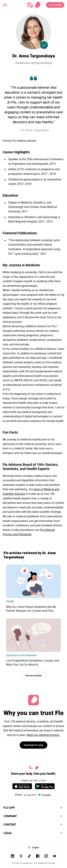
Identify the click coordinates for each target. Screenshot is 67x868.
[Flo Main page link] (33, 5)
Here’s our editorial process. (43, 735)
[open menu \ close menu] (5, 5)
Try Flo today (55, 5)
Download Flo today (33, 745)
